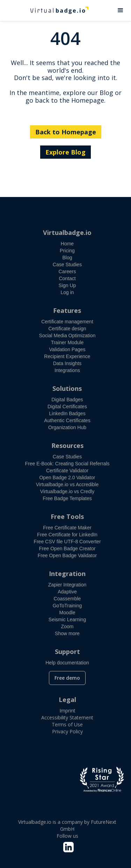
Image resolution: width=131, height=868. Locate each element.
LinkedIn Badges (67, 413)
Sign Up (67, 285)
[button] (121, 10)
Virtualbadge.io (67, 232)
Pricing (67, 251)
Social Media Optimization (67, 336)
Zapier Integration (67, 585)
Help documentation (67, 663)
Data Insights (67, 363)
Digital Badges (67, 400)
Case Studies (67, 265)
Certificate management (67, 322)
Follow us (67, 836)
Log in (67, 292)
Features (67, 310)
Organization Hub (67, 427)
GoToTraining (67, 606)
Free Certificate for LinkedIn (67, 535)
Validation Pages (67, 349)
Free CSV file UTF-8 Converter (67, 542)
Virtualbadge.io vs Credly (67, 491)
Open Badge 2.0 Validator (67, 478)
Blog (67, 258)
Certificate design (67, 329)
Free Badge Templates (67, 498)
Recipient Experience (67, 356)
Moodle (67, 613)
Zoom (67, 626)
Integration (67, 574)
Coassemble (67, 599)
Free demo (67, 678)
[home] (55, 10)
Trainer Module (67, 342)
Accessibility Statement (67, 717)
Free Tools (67, 516)
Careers (67, 271)
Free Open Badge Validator (67, 555)
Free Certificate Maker (67, 528)
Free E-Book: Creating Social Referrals (67, 464)
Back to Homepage (66, 132)
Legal (67, 700)
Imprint (67, 711)
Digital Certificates (67, 407)
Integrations (67, 370)
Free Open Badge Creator (67, 549)
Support (67, 652)
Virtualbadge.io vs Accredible (67, 484)
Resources (67, 445)
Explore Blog (65, 152)
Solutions (67, 388)
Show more (67, 633)
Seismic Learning (67, 620)
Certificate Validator (67, 471)
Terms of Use (67, 724)
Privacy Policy (67, 731)
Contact (67, 278)
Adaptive (67, 592)
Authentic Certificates (67, 420)
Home (67, 244)
